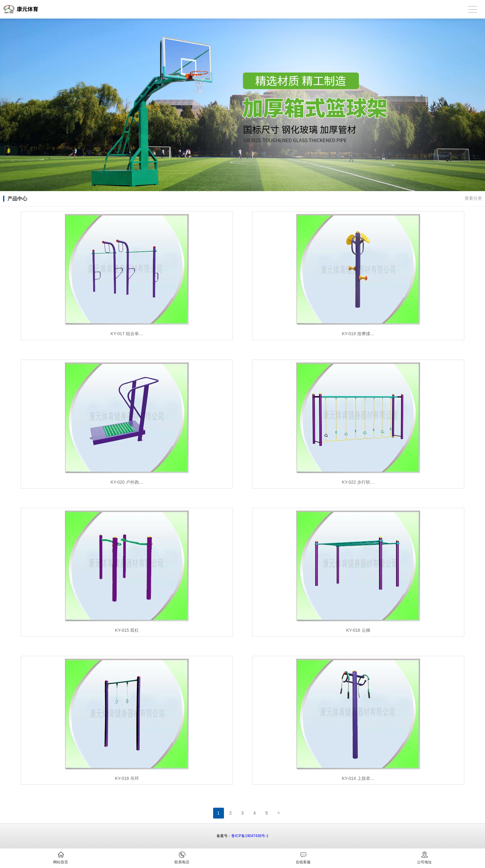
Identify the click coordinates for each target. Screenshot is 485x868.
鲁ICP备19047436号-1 (250, 836)
